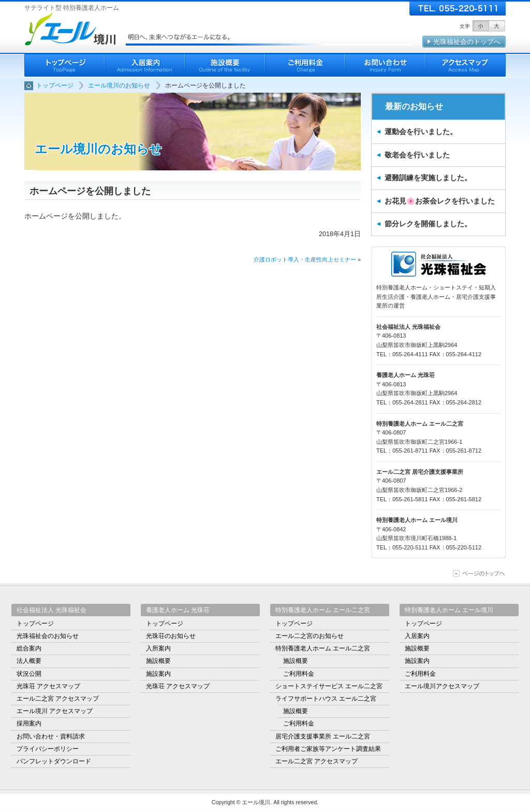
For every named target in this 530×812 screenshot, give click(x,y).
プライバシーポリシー (48, 749)
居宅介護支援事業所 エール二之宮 (323, 736)
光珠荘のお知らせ (171, 636)
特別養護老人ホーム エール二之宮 (323, 648)
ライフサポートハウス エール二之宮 (326, 699)
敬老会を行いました (417, 155)
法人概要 (29, 661)
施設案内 (158, 674)
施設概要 (225, 65)
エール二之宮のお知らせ (310, 636)
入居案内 (145, 65)
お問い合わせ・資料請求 (51, 736)
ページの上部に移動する (479, 574)
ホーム (64, 65)
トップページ (35, 624)
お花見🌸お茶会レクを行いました (440, 201)
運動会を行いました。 (421, 132)
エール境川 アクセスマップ (55, 711)
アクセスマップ (466, 65)
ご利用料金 (305, 65)
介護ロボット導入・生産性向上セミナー (305, 259)
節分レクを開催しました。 (428, 224)
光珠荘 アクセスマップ (48, 686)
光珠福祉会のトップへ (467, 42)
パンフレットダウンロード (54, 761)
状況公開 (29, 674)
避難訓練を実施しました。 (428, 178)
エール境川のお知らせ (98, 149)
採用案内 (29, 723)
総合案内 (29, 648)
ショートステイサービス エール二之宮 (329, 686)
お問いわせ (385, 65)
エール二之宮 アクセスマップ (58, 699)
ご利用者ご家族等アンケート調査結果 (328, 749)
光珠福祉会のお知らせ (48, 636)
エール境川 (72, 28)
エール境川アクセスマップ (442, 686)
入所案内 (158, 648)
